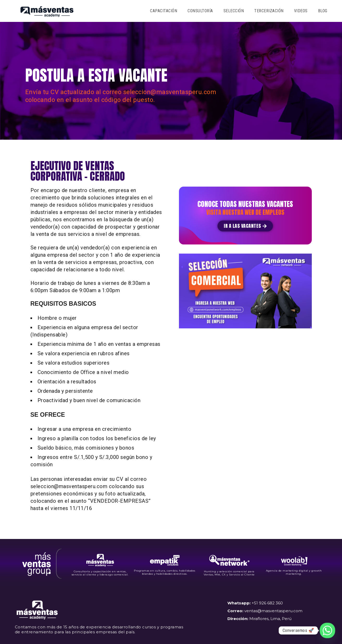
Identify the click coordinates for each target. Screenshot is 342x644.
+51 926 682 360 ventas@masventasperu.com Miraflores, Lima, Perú (265, 611)
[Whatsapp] (327, 630)
